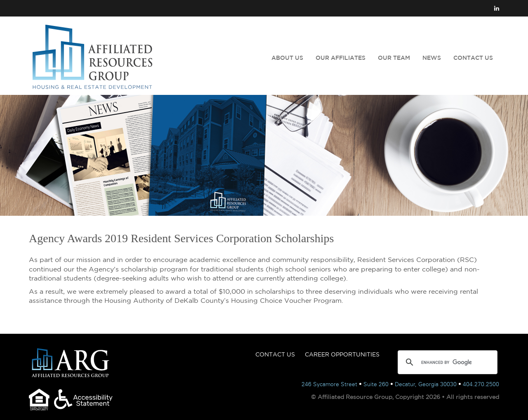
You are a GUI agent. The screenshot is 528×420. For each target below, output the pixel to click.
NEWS (432, 58)
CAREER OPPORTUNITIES (342, 354)
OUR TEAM (394, 58)
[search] (446, 362)
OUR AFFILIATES (341, 58)
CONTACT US (473, 58)
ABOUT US (287, 58)
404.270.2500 (481, 384)
